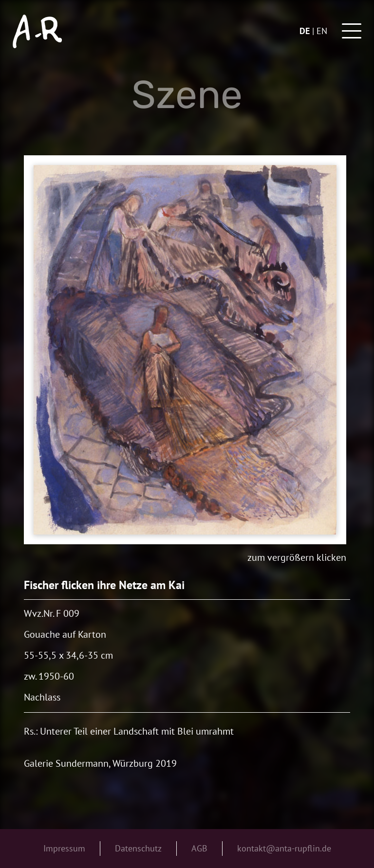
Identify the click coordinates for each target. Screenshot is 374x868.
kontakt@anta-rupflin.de (284, 848)
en (322, 31)
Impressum (64, 848)
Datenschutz (138, 848)
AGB (199, 848)
